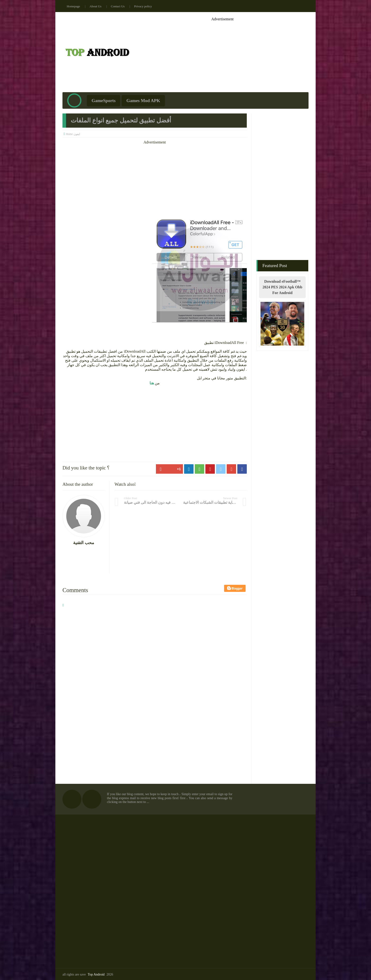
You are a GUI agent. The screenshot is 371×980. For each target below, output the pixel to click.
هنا (152, 383)
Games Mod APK (143, 101)
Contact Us (118, 6)
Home (69, 134)
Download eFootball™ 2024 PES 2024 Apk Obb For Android (282, 287)
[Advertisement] (222, 54)
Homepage (73, 6)
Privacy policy (143, 6)
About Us (95, 6)
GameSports (104, 101)
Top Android (96, 974)
